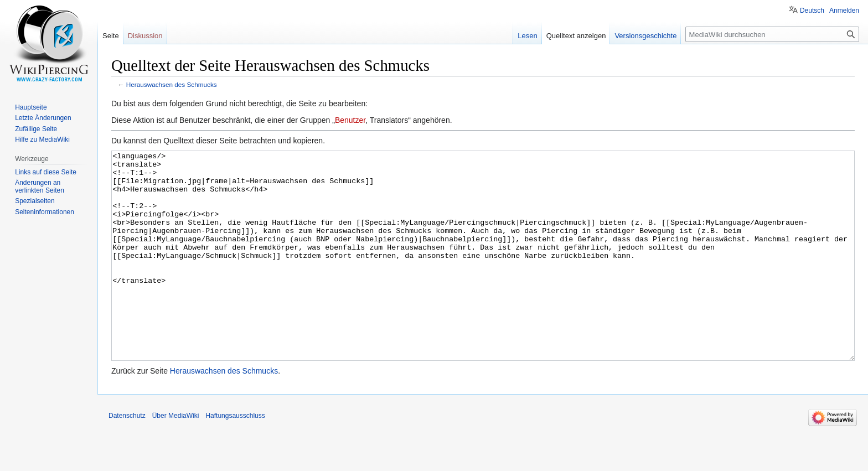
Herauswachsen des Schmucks (172, 84)
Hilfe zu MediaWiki (42, 139)
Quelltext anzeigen (576, 36)
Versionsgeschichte (645, 36)
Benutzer (350, 120)
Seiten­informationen (45, 212)
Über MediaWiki (176, 457)
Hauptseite (31, 107)
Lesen (527, 36)
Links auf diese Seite (46, 172)
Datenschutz (127, 457)
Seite (111, 36)
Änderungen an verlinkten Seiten (40, 187)
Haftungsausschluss (235, 457)
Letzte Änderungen (43, 118)
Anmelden (844, 11)
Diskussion (145, 36)
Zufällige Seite (36, 129)
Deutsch (812, 11)
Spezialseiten (35, 201)
